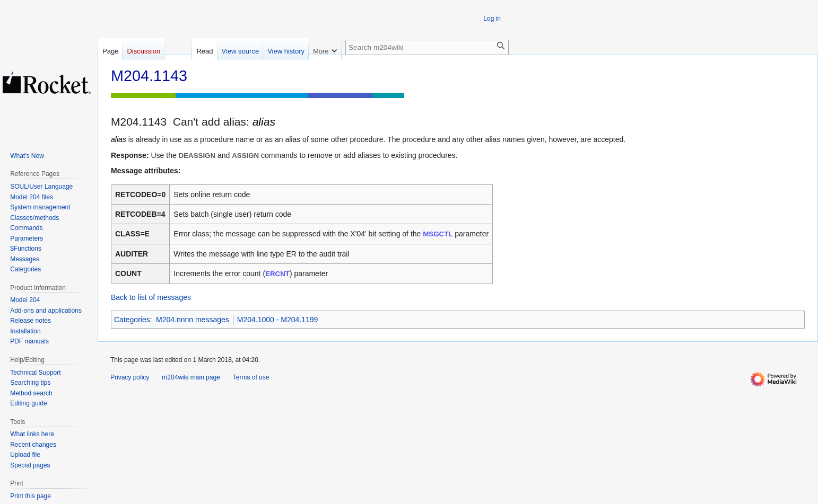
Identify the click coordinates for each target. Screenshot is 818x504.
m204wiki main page (191, 377)
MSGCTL (438, 234)
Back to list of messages (151, 297)
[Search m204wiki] (427, 47)
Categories (132, 320)
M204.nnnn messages (193, 320)
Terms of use (251, 377)
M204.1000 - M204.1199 (278, 320)
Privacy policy (130, 377)
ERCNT (277, 274)
